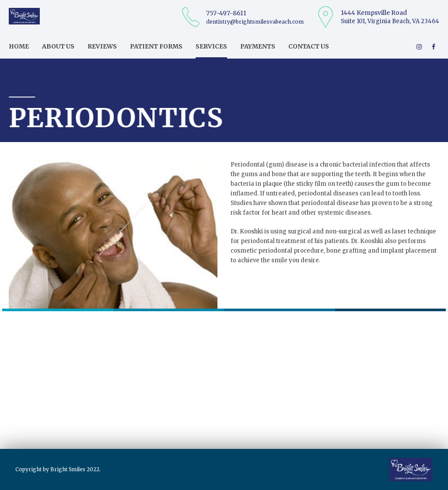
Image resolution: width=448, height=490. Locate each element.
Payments (258, 46)
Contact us (309, 46)
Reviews (102, 46)
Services (211, 46)
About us (58, 46)
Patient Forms (156, 46)
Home (19, 46)
